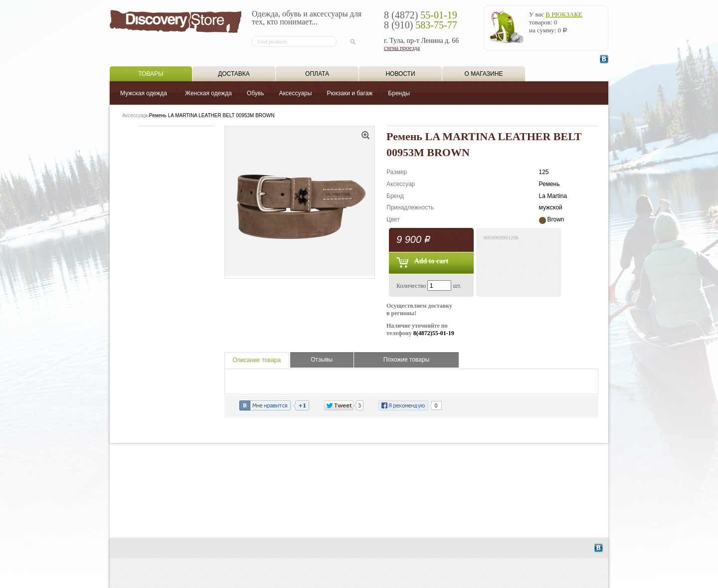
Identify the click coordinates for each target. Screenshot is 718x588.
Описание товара (257, 360)
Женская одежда (208, 93)
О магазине (484, 74)
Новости (400, 74)
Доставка (234, 74)
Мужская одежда (144, 93)
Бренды (399, 93)
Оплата (317, 74)
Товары (151, 74)
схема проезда (402, 48)
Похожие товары (407, 360)
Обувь (256, 93)
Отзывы (322, 360)
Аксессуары (295, 93)
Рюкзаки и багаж (350, 93)
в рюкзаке (564, 14)
